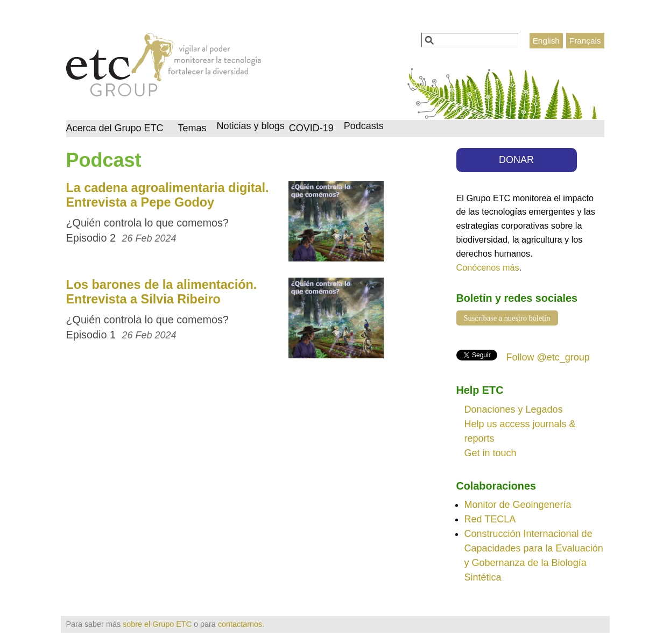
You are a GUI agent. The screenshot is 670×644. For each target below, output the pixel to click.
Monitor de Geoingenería (518, 505)
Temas (192, 128)
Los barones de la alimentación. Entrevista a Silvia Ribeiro (162, 292)
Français (585, 41)
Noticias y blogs (251, 126)
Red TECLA (490, 519)
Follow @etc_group (548, 357)
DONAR (516, 160)
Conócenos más (488, 267)
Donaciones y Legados (514, 409)
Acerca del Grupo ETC (115, 128)
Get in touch (491, 453)
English (546, 41)
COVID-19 (311, 128)
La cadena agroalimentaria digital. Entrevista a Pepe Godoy (168, 195)
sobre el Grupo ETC (157, 624)
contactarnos (240, 624)
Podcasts (364, 126)
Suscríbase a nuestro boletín (507, 318)
